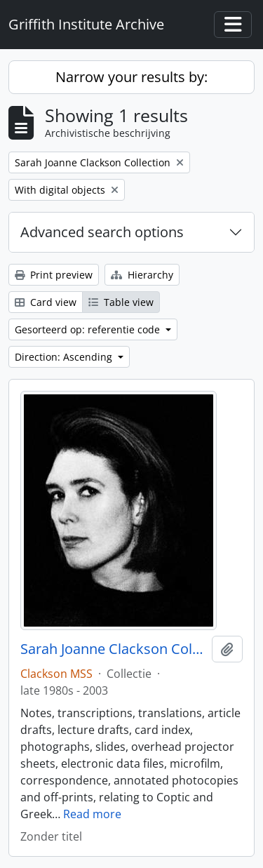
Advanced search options (102, 232)
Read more (92, 814)
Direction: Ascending (65, 357)
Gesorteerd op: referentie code (89, 329)
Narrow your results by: (131, 77)
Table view (121, 302)
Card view (46, 302)
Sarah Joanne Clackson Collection (113, 649)
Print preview (54, 275)
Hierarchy (142, 275)
